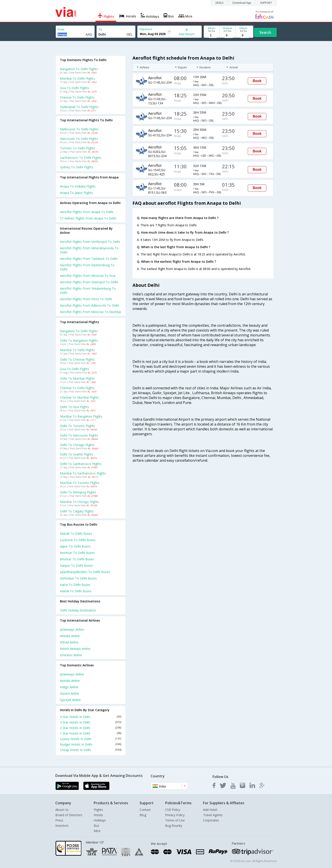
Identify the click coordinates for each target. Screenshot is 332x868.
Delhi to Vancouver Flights (79, 435)
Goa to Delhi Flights (75, 88)
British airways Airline (75, 649)
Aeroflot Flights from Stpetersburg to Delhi (87, 267)
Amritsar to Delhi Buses (77, 553)
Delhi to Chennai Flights (77, 359)
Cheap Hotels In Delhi (91, 750)
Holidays (100, 820)
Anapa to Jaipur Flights (76, 193)
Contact (145, 810)
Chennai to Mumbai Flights (79, 397)
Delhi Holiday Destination (78, 610)
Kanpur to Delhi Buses (76, 565)
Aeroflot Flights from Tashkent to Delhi (89, 259)
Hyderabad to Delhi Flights (79, 107)
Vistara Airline (70, 693)
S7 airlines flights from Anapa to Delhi (88, 218)
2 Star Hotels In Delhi (91, 728)
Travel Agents (213, 815)
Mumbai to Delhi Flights (77, 78)
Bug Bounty (174, 826)
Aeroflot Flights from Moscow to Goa (88, 276)
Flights (98, 810)
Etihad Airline (69, 642)
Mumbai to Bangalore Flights (81, 416)
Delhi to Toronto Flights (77, 426)
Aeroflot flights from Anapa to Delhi (87, 212)
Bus (96, 826)
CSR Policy (173, 810)
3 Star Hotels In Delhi (91, 722)
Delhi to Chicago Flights (77, 445)
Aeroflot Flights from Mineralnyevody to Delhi (89, 250)
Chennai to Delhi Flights (77, 97)
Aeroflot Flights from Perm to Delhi (86, 299)
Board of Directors (69, 815)
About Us (62, 810)
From (61, 29)
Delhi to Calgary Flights (77, 511)
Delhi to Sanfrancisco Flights (81, 464)
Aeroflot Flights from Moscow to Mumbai (90, 312)
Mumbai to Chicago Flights (79, 502)
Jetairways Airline (72, 629)
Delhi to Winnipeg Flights (78, 492)
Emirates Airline (71, 655)
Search (265, 32)
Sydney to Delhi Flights (77, 167)
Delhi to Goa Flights (75, 407)
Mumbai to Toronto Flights (80, 483)
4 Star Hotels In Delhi (91, 717)
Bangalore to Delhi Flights (79, 69)
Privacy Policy (175, 815)
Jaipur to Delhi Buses (75, 546)
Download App (242, 3)
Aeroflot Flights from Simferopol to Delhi (90, 242)
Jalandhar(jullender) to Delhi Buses (85, 572)
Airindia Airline (70, 636)
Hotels (98, 815)
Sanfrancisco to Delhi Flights (81, 158)
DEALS (220, 3)
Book (257, 81)
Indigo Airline (69, 687)
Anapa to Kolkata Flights (78, 186)
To (100, 29)
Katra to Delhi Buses (75, 585)
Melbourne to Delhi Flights (79, 129)
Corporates (211, 820)
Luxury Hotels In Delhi (91, 739)
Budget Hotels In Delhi (91, 744)
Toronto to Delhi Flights (77, 148)
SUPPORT (266, 3)
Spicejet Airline (70, 700)
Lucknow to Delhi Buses (78, 540)
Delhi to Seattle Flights (76, 454)
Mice (97, 831)
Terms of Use (175, 820)
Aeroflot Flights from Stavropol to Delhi (89, 282)
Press (59, 820)
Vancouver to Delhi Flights (79, 139)
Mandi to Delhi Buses (76, 591)
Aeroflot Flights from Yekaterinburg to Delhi (88, 291)
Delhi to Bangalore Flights (79, 340)
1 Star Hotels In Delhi (91, 733)
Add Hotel (210, 810)
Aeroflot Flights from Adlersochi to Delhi (90, 305)
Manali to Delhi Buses (76, 533)
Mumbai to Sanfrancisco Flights (83, 473)
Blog (143, 815)
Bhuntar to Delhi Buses (77, 559)
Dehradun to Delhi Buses (78, 578)
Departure (146, 29)
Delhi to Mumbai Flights (77, 378)
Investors (62, 826)
